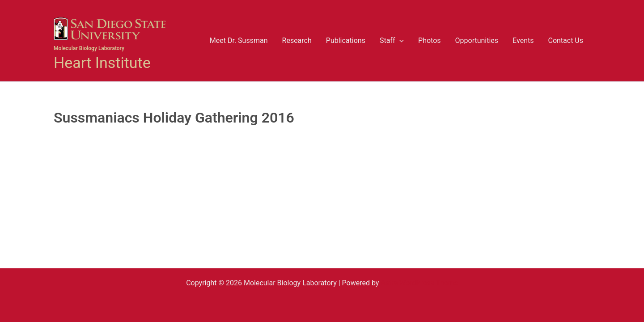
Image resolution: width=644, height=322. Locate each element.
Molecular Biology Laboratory (89, 48)
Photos (430, 40)
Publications (346, 40)
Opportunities (477, 40)
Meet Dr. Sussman (239, 40)
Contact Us (566, 40)
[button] (399, 41)
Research (297, 40)
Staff (392, 41)
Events (523, 40)
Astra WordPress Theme (419, 283)
